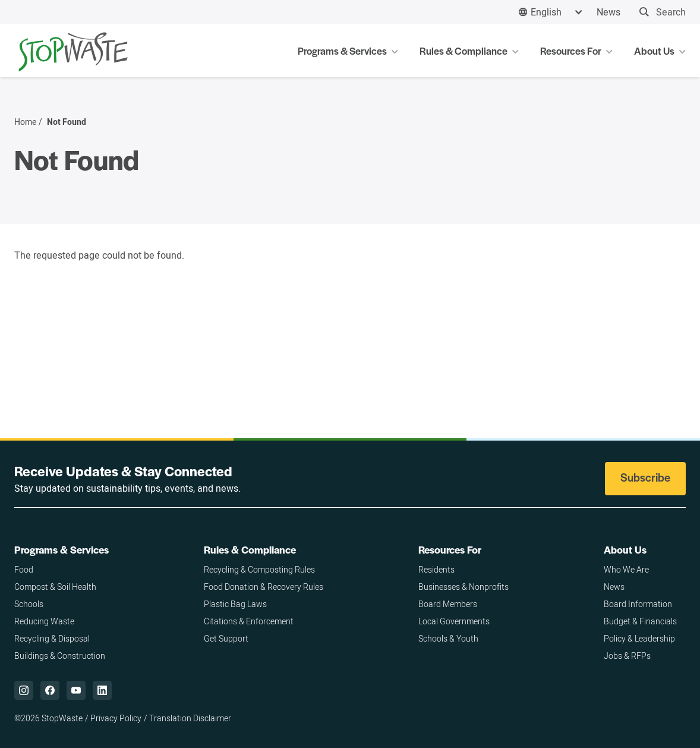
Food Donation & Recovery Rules (264, 587)
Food (24, 569)
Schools (29, 604)
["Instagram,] (24, 690)
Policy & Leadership (639, 638)
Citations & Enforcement (249, 621)
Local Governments (454, 621)
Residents (436, 569)
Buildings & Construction (60, 656)
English (546, 12)
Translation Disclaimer (190, 718)
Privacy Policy (116, 718)
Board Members (448, 604)
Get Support (226, 638)
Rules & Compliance (250, 549)
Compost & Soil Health (55, 587)
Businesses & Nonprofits (463, 587)
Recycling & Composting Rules (259, 569)
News (608, 12)
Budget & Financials (640, 621)
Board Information (638, 604)
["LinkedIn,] (102, 690)
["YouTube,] (76, 690)
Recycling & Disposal (52, 638)
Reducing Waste (44, 621)
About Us (625, 549)
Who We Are (626, 569)
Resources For (450, 549)
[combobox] (551, 12)
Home (25, 122)
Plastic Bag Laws (235, 604)
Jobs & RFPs (627, 656)
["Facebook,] (50, 690)
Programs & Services (62, 549)
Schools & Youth (448, 638)
